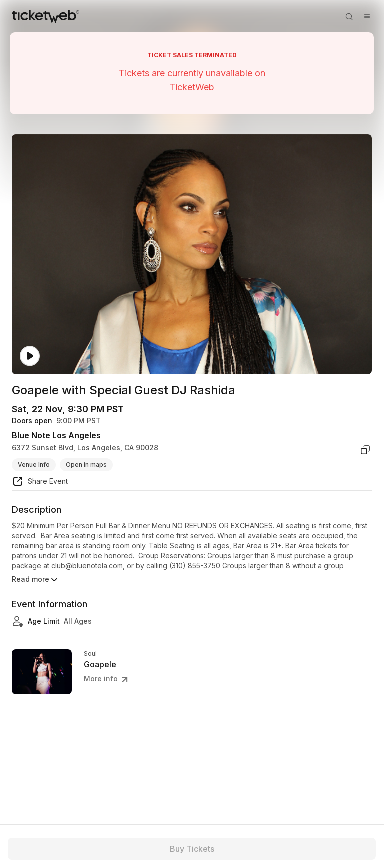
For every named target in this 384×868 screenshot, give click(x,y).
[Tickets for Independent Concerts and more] (46, 16)
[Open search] (349, 16)
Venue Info (34, 465)
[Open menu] (367, 16)
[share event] (40, 483)
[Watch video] (30, 356)
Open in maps (86, 465)
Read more (36, 580)
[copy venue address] (365, 450)
